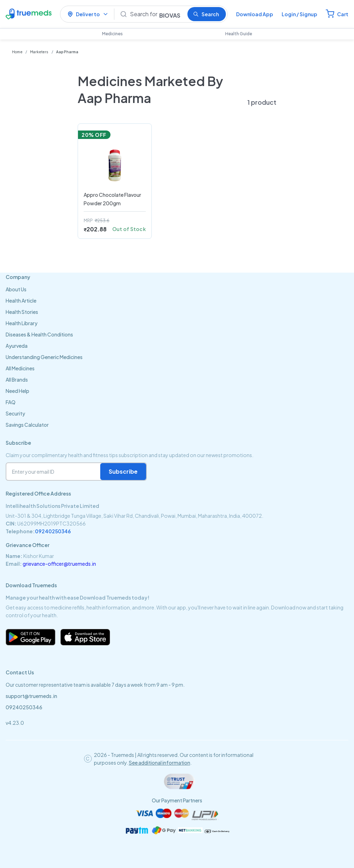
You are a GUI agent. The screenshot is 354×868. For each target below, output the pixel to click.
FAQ (11, 402)
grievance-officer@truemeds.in (59, 564)
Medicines (112, 34)
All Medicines (20, 368)
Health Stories (22, 312)
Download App (255, 14)
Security (15, 413)
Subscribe (123, 471)
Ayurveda (17, 346)
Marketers (39, 52)
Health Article (21, 301)
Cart (343, 14)
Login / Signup (299, 14)
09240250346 (53, 531)
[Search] (156, 14)
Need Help (17, 391)
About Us (16, 289)
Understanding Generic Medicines (44, 357)
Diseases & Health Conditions (39, 334)
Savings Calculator (27, 425)
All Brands (17, 380)
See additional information (160, 763)
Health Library (22, 323)
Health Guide (239, 34)
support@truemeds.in (31, 696)
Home (17, 52)
